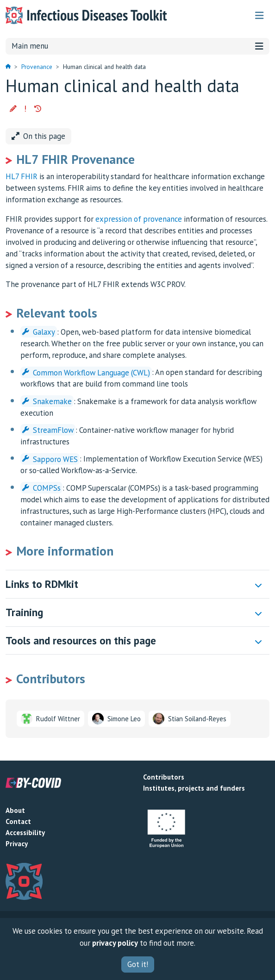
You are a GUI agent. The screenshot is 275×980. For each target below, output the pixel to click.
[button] (13, 109)
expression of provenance (139, 219)
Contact (18, 821)
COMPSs (41, 488)
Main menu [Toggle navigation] (137, 46)
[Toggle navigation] (259, 16)
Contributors (164, 777)
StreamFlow (48, 430)
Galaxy (39, 332)
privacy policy (115, 943)
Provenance (37, 67)
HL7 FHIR (22, 176)
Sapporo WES (50, 459)
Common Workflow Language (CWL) (86, 372)
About (15, 810)
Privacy (17, 844)
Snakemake (47, 401)
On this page (38, 136)
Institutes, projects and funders (194, 788)
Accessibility (25, 833)
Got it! (138, 964)
